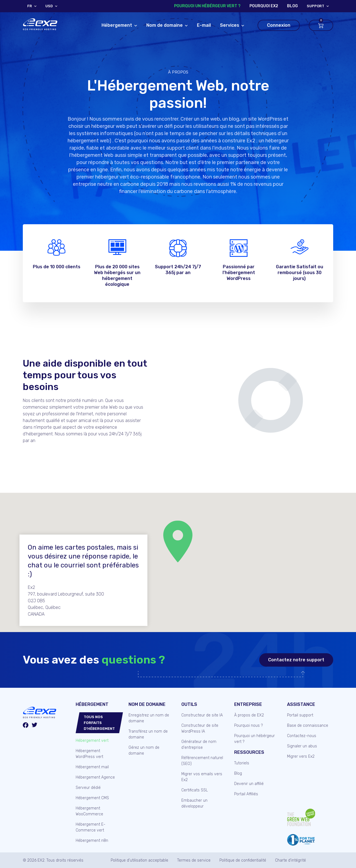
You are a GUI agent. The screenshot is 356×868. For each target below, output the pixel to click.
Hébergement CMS (92, 798)
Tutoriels (242, 763)
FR (30, 6)
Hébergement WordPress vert (89, 754)
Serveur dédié (88, 788)
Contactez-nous (302, 736)
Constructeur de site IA (202, 715)
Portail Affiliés (246, 794)
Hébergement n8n (92, 841)
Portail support (300, 715)
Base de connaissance (308, 726)
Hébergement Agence (95, 777)
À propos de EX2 (249, 715)
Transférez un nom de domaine (148, 734)
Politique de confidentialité (243, 860)
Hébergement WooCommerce (89, 811)
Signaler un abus (302, 746)
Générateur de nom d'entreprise (199, 745)
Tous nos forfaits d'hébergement (99, 723)
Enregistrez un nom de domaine (149, 718)
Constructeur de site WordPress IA (200, 728)
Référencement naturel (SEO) (202, 761)
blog (292, 6)
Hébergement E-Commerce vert (91, 827)
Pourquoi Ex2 (264, 6)
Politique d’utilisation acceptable (139, 860)
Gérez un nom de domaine (144, 750)
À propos (178, 72)
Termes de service (194, 860)
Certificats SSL (195, 790)
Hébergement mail (92, 767)
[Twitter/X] (34, 726)
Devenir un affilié (249, 784)
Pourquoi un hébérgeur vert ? (207, 6)
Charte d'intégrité (291, 860)
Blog (238, 773)
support (316, 6)
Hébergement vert (92, 741)
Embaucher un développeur (194, 803)
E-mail (204, 25)
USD (49, 6)
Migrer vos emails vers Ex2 (202, 777)
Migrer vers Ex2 (301, 756)
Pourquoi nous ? (249, 726)
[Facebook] (26, 726)
